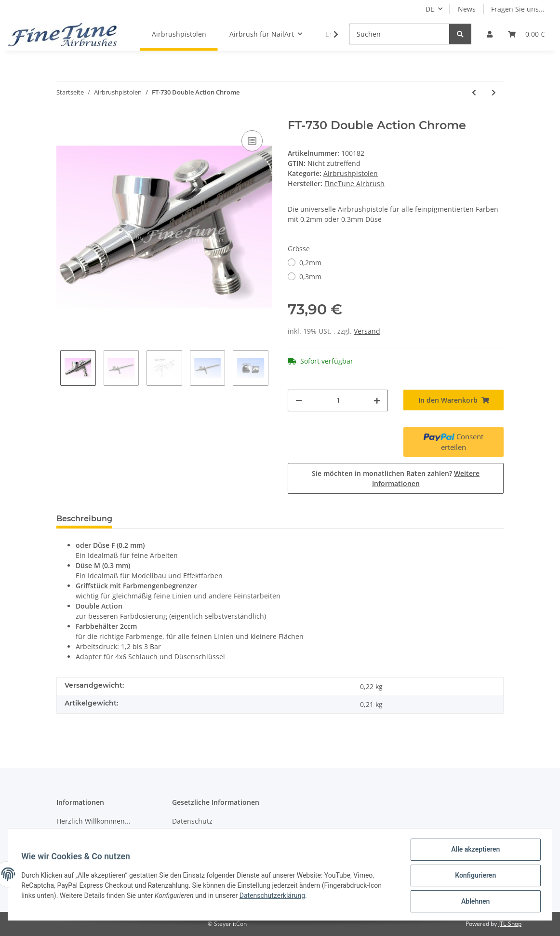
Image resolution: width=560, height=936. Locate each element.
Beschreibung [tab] (84, 519)
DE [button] (430, 9)
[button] (490, 34)
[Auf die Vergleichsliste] (252, 141)
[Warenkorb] (526, 34)
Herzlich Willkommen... (93, 821)
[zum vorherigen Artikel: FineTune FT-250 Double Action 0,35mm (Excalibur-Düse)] (474, 92)
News (467, 9)
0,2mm (310, 263)
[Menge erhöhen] (377, 400)
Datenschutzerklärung (274, 897)
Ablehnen (473, 902)
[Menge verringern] (299, 400)
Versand (367, 331)
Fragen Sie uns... (518, 9)
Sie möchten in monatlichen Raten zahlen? (396, 478)
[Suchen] (399, 34)
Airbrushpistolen (351, 173)
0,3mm (310, 277)
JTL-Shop (510, 924)
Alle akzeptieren (473, 852)
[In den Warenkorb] (453, 400)
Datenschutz (192, 821)
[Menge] (338, 400)
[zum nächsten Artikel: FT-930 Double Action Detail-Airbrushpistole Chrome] (494, 92)
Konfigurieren (473, 877)
